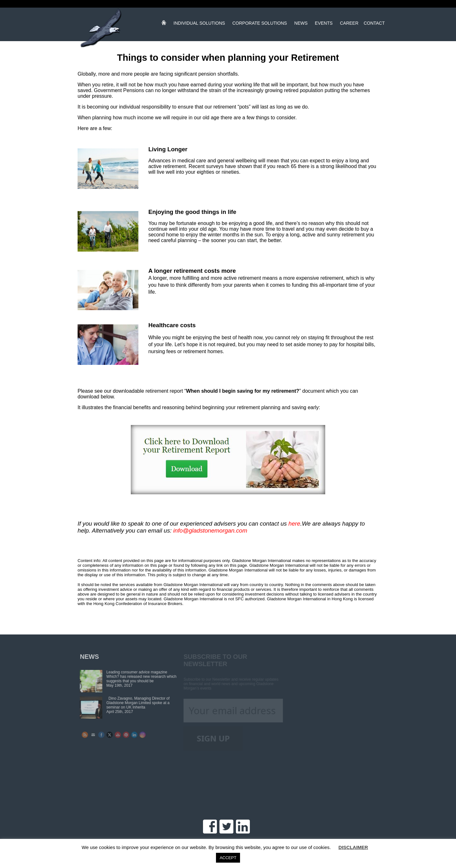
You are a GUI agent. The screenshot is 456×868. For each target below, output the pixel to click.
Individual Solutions (199, 24)
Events (324, 24)
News (301, 24)
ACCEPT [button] (228, 858)
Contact (374, 24)
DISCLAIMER (353, 847)
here (294, 524)
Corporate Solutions (260, 24)
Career (349, 24)
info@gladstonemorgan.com (210, 531)
